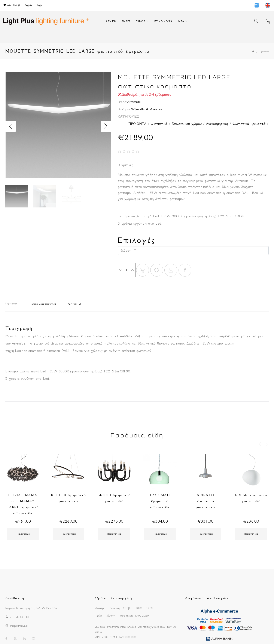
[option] (58, 126)
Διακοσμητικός (217, 124)
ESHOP (140, 21)
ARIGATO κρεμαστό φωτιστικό (205, 501)
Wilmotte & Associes (147, 109)
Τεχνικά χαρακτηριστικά (42, 304)
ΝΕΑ (181, 21)
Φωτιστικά (159, 124)
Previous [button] (11, 126)
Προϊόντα (264, 52)
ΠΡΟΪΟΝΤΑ (137, 124)
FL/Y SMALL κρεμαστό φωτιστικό (160, 501)
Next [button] (106, 126)
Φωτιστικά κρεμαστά (249, 124)
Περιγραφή (11, 304)
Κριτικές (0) (74, 304)
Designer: (124, 109)
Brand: (122, 102)
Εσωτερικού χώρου (187, 124)
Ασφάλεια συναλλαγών (207, 598)
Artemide (134, 102)
